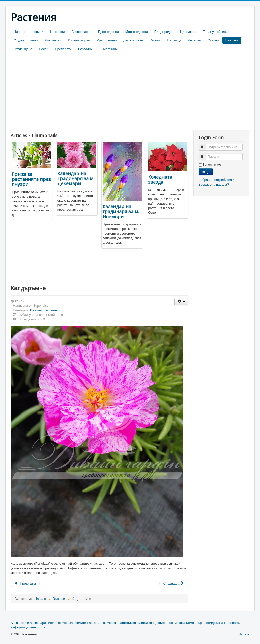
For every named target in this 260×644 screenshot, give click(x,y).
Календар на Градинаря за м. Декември (76, 178)
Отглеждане (23, 49)
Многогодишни (137, 32)
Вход (206, 172)
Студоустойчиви (26, 40)
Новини (37, 32)
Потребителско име (205, 145)
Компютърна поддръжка (205, 623)
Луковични (53, 40)
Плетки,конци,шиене (153, 623)
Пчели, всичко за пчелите (66, 623)
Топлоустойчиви (215, 32)
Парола (205, 154)
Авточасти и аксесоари (28, 623)
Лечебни (194, 40)
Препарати (63, 49)
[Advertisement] (53, 93)
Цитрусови (188, 32)
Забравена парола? (214, 184)
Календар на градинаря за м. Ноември (121, 211)
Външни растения (44, 310)
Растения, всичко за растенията (111, 623)
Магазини (110, 49)
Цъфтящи (58, 32)
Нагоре (244, 634)
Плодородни (164, 32)
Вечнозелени (82, 32)
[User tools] (181, 302)
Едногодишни (108, 32)
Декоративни (133, 40)
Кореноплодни (79, 40)
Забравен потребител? (216, 180)
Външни (232, 40)
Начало (19, 32)
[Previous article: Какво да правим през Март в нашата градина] (25, 584)
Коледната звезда (160, 179)
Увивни (155, 40)
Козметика (177, 623)
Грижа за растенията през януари (31, 179)
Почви (44, 49)
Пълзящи (174, 40)
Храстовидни (107, 40)
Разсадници (87, 49)
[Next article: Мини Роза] (174, 584)
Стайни (213, 40)
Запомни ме (212, 165)
